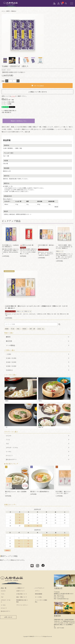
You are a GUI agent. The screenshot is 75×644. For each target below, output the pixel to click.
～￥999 (37, 354)
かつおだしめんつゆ (43, 250)
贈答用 (8, 11)
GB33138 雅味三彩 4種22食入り (46, 246)
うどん (37, 440)
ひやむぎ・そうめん (37, 448)
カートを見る (39, 597)
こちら (13, 96)
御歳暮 (7, 329)
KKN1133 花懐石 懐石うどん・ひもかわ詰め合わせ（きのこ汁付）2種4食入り (64, 247)
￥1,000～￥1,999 (37, 358)
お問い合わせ (8, 617)
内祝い (18, 329)
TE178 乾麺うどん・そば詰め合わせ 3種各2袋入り (10, 246)
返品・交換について (22, 597)
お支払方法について (22, 594)
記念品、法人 (41, 329)
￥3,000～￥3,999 (37, 366)
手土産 (13, 329)
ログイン (37, 591)
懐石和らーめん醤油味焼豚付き (40, 492)
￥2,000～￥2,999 (37, 362)
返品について (5, 98)
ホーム (3, 11)
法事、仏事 (32, 329)
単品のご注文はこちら (19, 121)
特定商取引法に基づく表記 (8, 100)
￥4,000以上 (37, 370)
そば (37, 444)
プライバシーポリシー (22, 605)
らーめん (37, 451)
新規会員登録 (39, 594)
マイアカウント (40, 588)
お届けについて (20, 591)
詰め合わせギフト (37, 459)
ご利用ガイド (20, 588)
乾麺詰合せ (14, 11)
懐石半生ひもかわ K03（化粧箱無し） (16, 492)
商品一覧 (4, 588)
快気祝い (25, 329)
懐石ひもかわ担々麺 (27, 245)
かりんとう (37, 455)
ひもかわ (37, 436)
